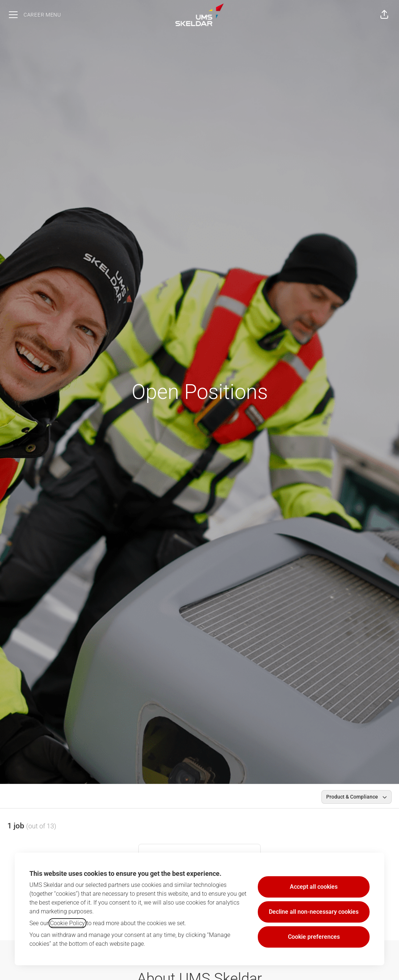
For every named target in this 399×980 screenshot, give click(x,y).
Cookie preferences (314, 937)
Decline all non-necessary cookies (314, 912)
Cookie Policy (67, 923)
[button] (384, 15)
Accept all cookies (314, 887)
